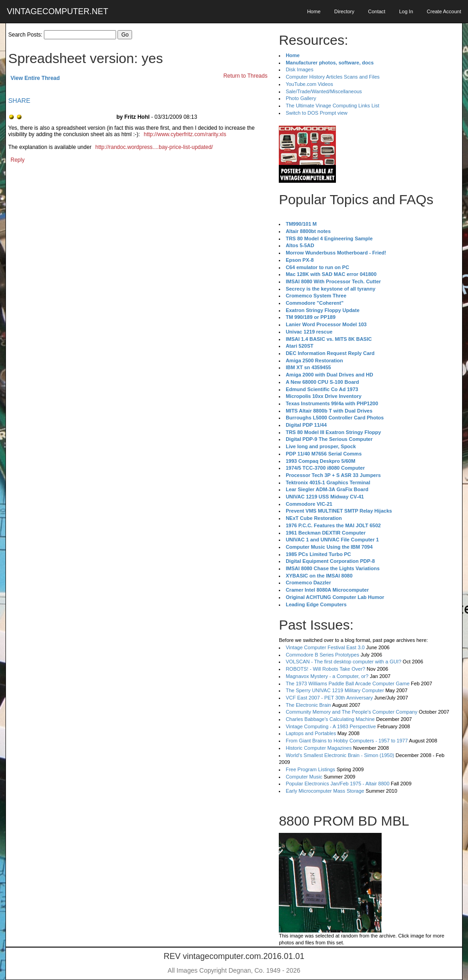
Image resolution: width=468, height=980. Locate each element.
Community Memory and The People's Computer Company (351, 712)
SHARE (19, 101)
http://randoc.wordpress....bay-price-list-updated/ (154, 147)
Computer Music (304, 777)
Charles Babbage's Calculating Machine (330, 719)
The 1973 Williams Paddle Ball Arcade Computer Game (348, 683)
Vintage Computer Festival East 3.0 (325, 647)
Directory (344, 11)
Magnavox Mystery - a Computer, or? (327, 676)
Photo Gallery (301, 98)
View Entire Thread (35, 78)
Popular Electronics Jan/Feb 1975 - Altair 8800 (338, 784)
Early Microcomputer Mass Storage (325, 791)
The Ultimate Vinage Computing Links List (332, 106)
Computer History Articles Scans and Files (332, 77)
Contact (377, 11)
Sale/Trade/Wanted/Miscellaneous (324, 91)
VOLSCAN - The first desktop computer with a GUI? (343, 662)
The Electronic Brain (308, 705)
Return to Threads (246, 76)
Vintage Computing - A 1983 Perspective (331, 726)
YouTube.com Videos (309, 84)
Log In (406, 11)
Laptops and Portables (311, 733)
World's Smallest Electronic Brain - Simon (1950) (340, 755)
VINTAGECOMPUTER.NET (58, 11)
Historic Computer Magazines (319, 748)
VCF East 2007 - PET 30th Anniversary (329, 698)
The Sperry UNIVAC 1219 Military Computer (335, 690)
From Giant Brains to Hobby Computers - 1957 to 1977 (347, 741)
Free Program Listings (310, 769)
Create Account (444, 11)
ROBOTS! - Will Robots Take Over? (325, 669)
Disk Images (300, 69)
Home (314, 11)
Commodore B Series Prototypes (322, 655)
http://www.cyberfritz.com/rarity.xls (185, 134)
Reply (18, 160)
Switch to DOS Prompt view (316, 113)
